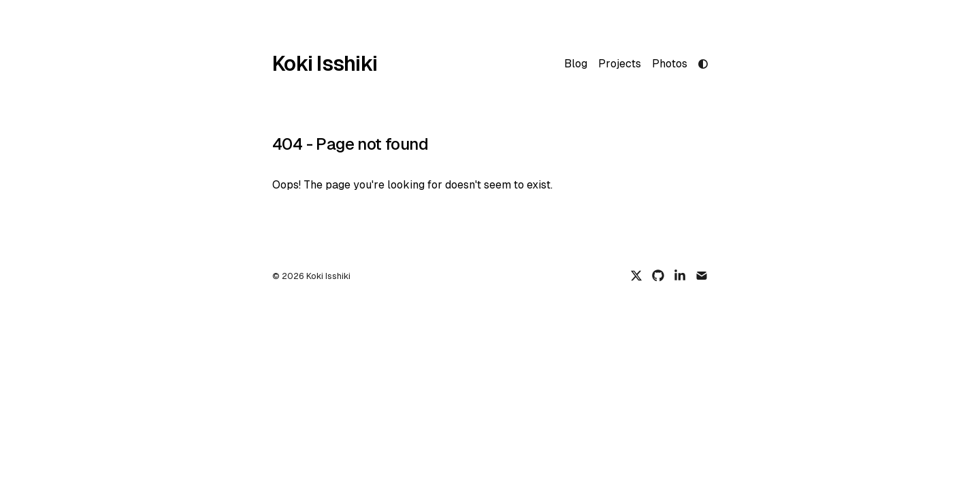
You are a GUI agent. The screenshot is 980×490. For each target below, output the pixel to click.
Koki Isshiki (325, 64)
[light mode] (703, 64)
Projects (620, 64)
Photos (670, 64)
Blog (576, 64)
